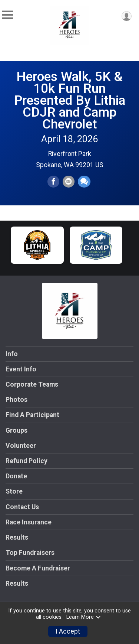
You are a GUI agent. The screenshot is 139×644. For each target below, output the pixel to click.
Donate (16, 476)
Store (14, 491)
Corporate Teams (32, 384)
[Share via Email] (69, 182)
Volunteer (21, 446)
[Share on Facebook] (53, 182)
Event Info (21, 369)
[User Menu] (127, 16)
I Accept (68, 631)
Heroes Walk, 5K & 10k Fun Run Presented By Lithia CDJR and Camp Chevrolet (70, 100)
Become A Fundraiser (38, 568)
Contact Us (22, 507)
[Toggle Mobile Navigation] (7, 15)
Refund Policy (27, 461)
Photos (16, 400)
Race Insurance (29, 522)
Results (17, 537)
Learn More (84, 617)
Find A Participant (32, 415)
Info (12, 354)
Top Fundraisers (30, 553)
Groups (16, 430)
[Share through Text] (84, 182)
